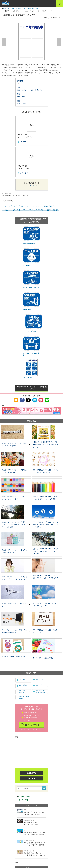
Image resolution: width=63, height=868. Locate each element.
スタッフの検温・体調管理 (31, 287)
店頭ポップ (39, 685)
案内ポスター (39, 679)
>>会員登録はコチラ (8, 196)
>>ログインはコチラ (22, 196)
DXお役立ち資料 (24, 797)
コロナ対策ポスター (24, 680)
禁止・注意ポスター (24, 686)
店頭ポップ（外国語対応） (24, 697)
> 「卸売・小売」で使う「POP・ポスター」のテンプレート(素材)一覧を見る (29, 206)
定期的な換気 (27, 309)
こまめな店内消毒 (30, 331)
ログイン (32, 778)
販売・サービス (23, 103)
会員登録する (32, 773)
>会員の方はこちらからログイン (31, 729)
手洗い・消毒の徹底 (29, 244)
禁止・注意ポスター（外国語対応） (40, 692)
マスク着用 (26, 266)
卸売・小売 (21, 97)
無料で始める (33, 725)
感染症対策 (9, 200)
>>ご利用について (7, 193)
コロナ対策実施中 (28, 377)
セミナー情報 (23, 800)
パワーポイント (25, 142)
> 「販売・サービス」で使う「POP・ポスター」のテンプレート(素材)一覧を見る (30, 210)
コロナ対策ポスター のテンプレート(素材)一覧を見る (31, 388)
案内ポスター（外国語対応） (24, 692)
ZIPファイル (33, 185)
